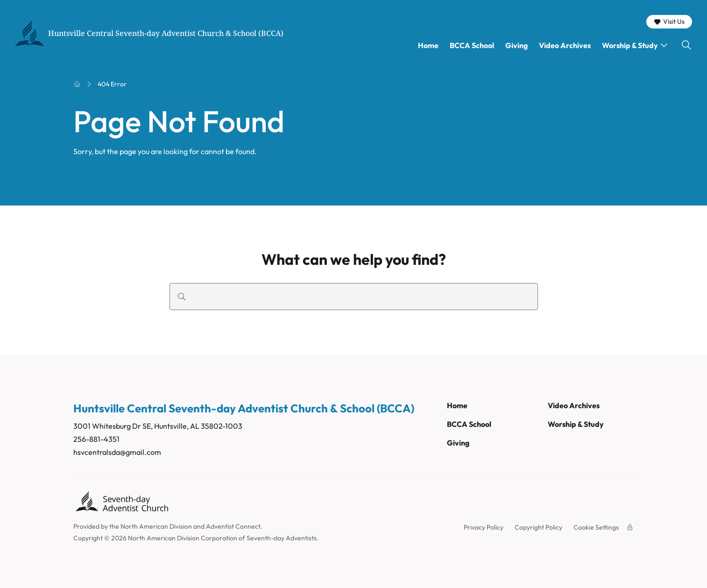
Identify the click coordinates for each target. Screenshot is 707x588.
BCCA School (472, 45)
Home (428, 45)
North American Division (156, 526)
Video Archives (565, 45)
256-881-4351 (96, 439)
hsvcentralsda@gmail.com (117, 452)
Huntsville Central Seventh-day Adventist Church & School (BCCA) (166, 33)
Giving (516, 45)
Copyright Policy (538, 527)
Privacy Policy (484, 527)
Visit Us (669, 21)
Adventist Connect (233, 526)
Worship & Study (630, 45)
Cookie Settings (596, 527)
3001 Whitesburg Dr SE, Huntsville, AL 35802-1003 (158, 426)
